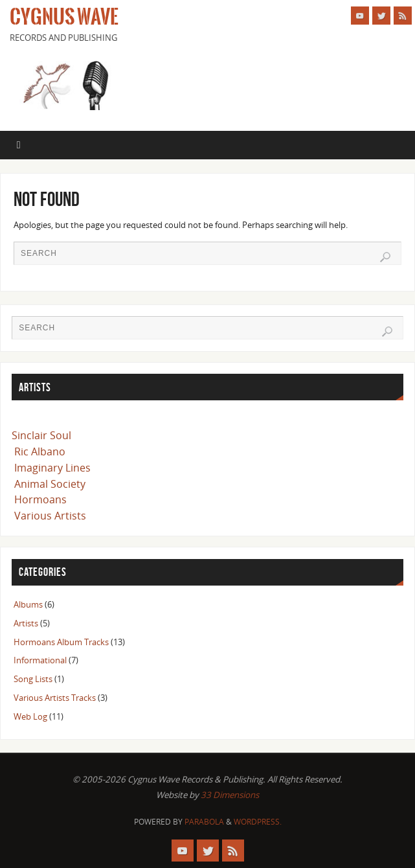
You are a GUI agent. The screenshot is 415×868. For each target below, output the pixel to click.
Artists (26, 623)
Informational (40, 660)
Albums (28, 604)
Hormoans (40, 499)
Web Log (30, 716)
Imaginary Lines (52, 468)
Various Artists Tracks (55, 698)
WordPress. (258, 822)
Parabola (204, 822)
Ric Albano (40, 451)
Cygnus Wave (64, 17)
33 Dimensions (230, 795)
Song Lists (33, 679)
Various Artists (50, 516)
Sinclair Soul (41, 435)
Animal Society (50, 484)
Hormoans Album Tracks (61, 642)
